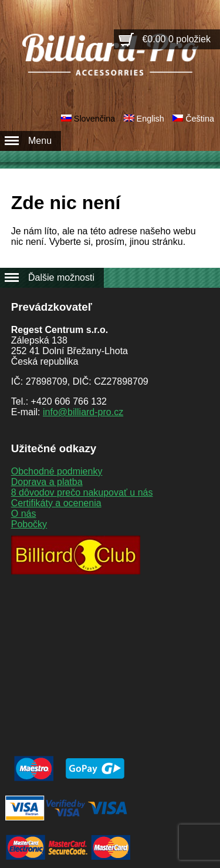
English (150, 119)
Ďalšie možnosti (61, 277)
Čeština (200, 119)
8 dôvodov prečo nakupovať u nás (82, 492)
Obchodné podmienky (57, 471)
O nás (24, 514)
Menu (40, 141)
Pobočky (29, 524)
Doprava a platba (47, 482)
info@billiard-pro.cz (83, 412)
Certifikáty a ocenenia (56, 503)
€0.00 (176, 39)
